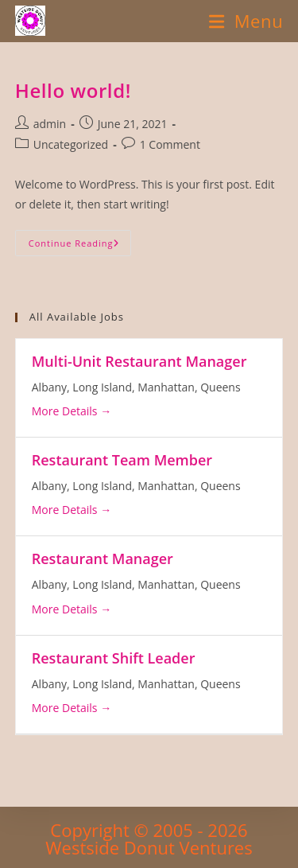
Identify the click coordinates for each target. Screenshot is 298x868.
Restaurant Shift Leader (114, 658)
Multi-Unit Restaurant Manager (139, 361)
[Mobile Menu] (246, 21)
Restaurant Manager (103, 559)
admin (50, 124)
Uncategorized (71, 144)
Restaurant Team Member (122, 460)
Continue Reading (80, 246)
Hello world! (73, 90)
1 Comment (170, 144)
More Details (72, 411)
